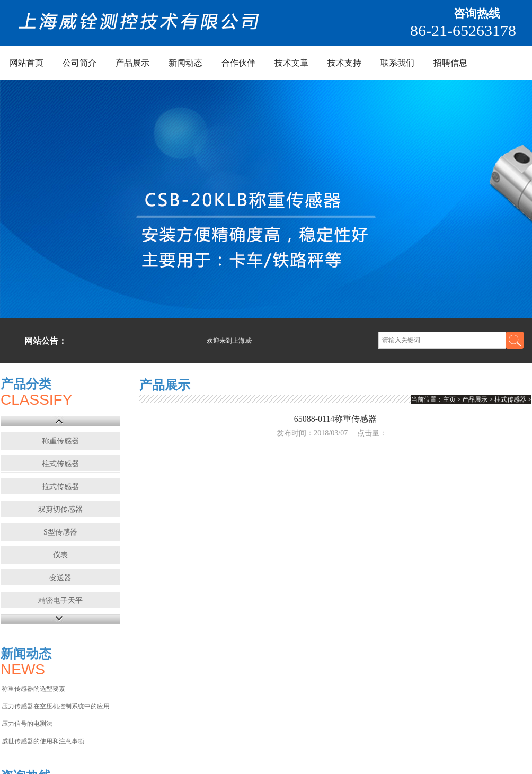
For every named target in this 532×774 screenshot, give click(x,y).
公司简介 (79, 63)
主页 (449, 399)
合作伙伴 (238, 63)
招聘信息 (450, 63)
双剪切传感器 (60, 509)
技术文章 (291, 63)
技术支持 (344, 63)
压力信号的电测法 (27, 724)
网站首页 (26, 63)
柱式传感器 (60, 464)
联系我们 (397, 63)
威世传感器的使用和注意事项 (43, 741)
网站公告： (46, 341)
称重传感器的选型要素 (33, 689)
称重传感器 (60, 441)
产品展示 (132, 63)
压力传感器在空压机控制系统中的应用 (56, 706)
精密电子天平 (60, 600)
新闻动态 (185, 63)
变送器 (60, 578)
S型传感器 (60, 532)
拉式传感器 (60, 487)
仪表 (60, 555)
